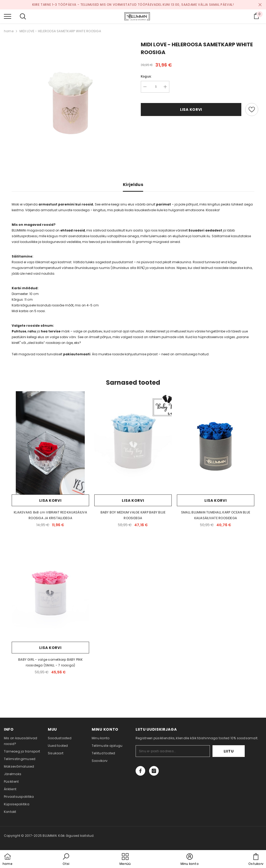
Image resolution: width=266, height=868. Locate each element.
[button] (66, 860)
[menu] (8, 16)
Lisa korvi (191, 110)
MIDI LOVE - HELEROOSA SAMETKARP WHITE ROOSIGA (60, 31)
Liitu (229, 751)
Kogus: (146, 76)
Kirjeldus (133, 185)
